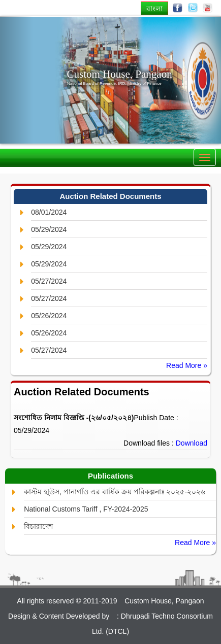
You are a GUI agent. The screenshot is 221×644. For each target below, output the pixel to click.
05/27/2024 (49, 281)
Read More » (187, 365)
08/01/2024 (49, 212)
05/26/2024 (49, 316)
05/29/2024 (49, 229)
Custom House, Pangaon (120, 74)
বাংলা (154, 8)
